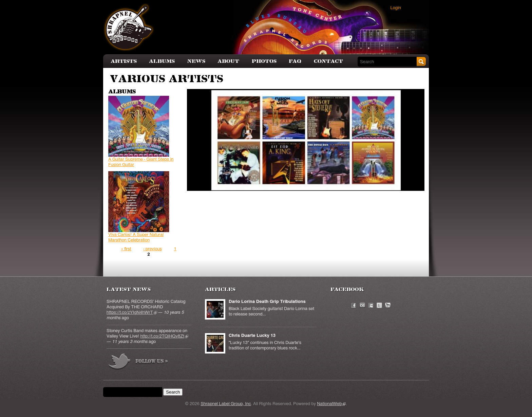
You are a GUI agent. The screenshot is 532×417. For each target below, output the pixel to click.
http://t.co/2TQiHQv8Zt (164, 336)
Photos (264, 61)
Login (396, 8)
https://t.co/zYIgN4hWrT (132, 313)
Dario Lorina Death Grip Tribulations (267, 302)
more (138, 362)
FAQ (295, 61)
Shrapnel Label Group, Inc (226, 404)
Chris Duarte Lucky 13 (252, 336)
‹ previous (153, 249)
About (228, 61)
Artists (124, 61)
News (196, 61)
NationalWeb (331, 404)
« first (126, 249)
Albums (162, 61)
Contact (328, 61)
